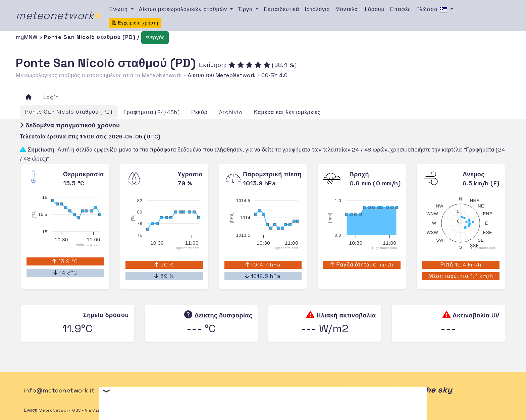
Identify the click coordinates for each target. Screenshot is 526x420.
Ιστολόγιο (317, 9)
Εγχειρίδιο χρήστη (135, 23)
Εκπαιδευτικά (281, 9)
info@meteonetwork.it (59, 390)
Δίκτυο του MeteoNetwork (222, 75)
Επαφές (401, 9)
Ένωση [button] (119, 9)
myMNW (28, 37)
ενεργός (155, 37)
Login (51, 97)
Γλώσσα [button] (433, 10)
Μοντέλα (347, 9)
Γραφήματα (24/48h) (152, 112)
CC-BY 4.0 (275, 75)
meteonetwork (58, 15)
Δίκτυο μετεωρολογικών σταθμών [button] (184, 9)
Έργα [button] (246, 9)
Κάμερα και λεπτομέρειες (287, 112)
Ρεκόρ (199, 112)
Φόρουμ (374, 9)
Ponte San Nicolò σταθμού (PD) (69, 112)
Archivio (231, 112)
